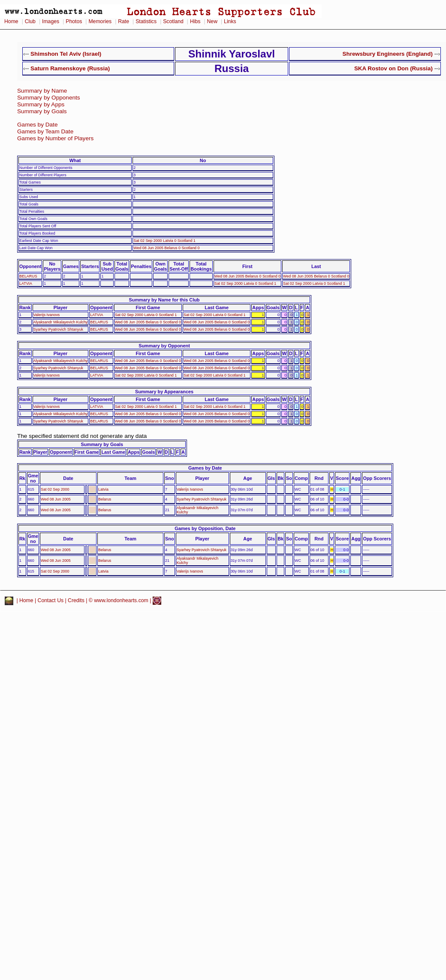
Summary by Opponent (164, 346)
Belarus (105, 499)
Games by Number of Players (55, 138)
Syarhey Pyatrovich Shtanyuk (58, 329)
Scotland (173, 21)
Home (11, 21)
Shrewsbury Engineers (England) (388, 54)
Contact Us (51, 600)
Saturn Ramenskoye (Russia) (70, 68)
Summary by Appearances (164, 392)
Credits (76, 600)
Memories (100, 21)
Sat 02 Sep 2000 (55, 489)
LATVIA (26, 283)
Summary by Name (42, 91)
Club (30, 21)
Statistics (146, 21)
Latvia (103, 489)
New (212, 21)
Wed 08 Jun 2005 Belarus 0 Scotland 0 (166, 248)
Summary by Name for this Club (164, 300)
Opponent (30, 266)
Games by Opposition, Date (205, 528)
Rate (124, 21)
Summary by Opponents (49, 98)
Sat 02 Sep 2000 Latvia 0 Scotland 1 (164, 241)
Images (51, 21)
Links (230, 21)
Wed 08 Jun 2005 (56, 499)
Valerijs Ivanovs (47, 315)
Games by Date (37, 125)
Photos (74, 21)
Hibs (195, 21)
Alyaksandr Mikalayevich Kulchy (61, 322)
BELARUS (28, 276)
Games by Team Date (45, 131)
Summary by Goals (42, 111)
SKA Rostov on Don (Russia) (393, 68)
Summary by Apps (41, 104)
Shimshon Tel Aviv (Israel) (66, 54)
